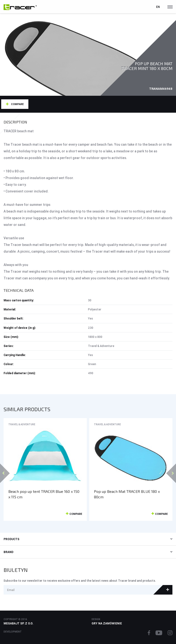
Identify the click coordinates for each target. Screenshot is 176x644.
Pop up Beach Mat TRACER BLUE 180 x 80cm (127, 494)
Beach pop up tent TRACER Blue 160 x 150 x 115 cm (44, 494)
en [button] (158, 7)
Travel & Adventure (22, 424)
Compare (17, 104)
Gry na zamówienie (107, 623)
